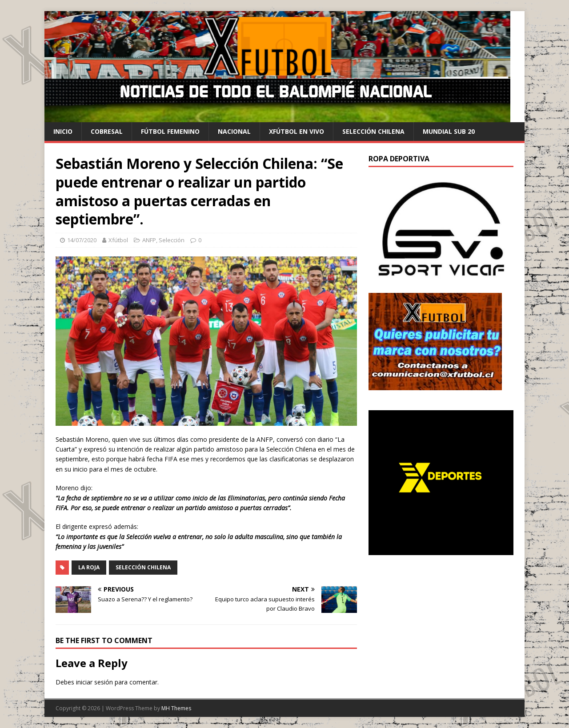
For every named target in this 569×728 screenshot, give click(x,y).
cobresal (107, 131)
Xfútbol (118, 240)
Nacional (234, 131)
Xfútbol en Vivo (297, 131)
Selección (172, 240)
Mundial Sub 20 (449, 131)
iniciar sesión (94, 682)
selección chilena (373, 131)
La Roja (89, 567)
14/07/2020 (82, 240)
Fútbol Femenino (170, 131)
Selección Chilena (143, 567)
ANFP (149, 240)
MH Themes (176, 708)
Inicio (63, 131)
